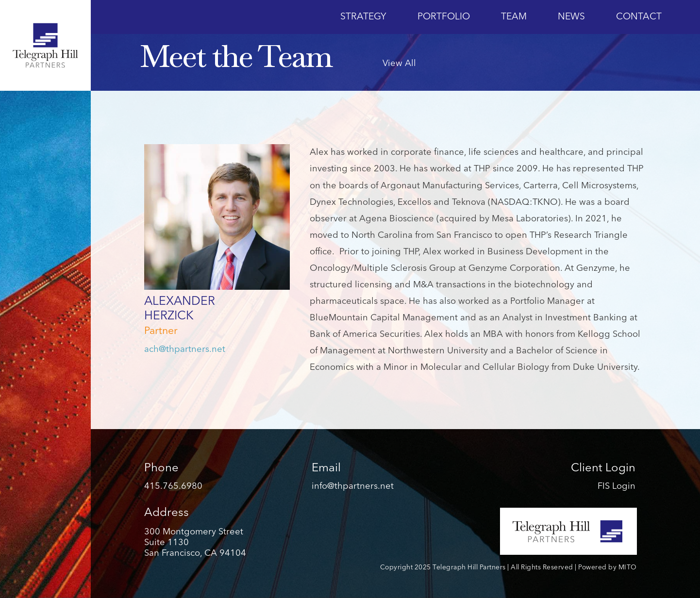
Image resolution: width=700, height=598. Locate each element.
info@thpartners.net (353, 486)
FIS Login (617, 486)
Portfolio (444, 17)
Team (514, 17)
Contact (639, 17)
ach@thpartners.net (185, 349)
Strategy (363, 17)
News (571, 17)
